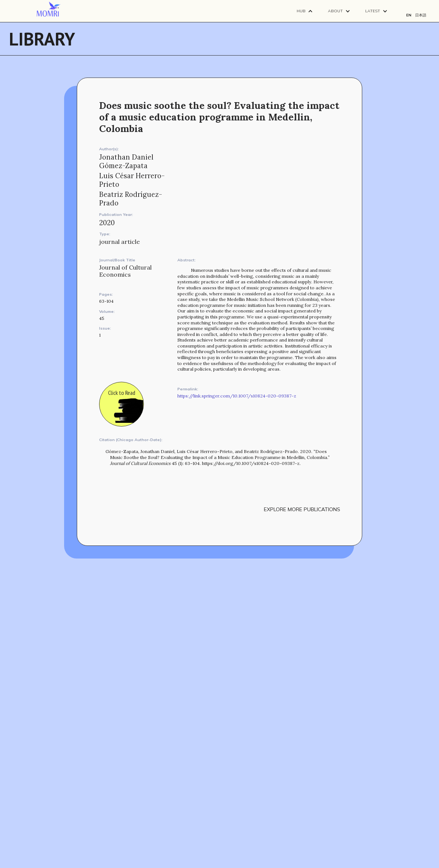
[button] (305, 11)
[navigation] (48, 9)
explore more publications (302, 509)
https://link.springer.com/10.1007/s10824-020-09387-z (237, 396)
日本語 (421, 15)
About (335, 11)
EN (409, 15)
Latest (373, 11)
